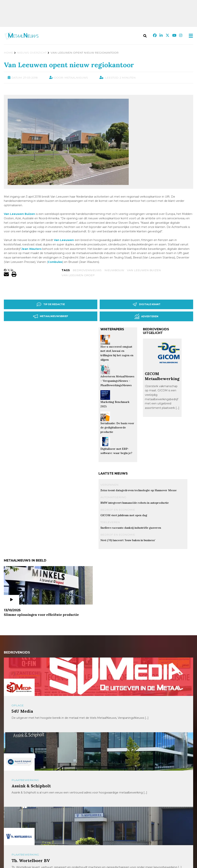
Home (8, 53)
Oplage (18, 705)
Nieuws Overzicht (32, 53)
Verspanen (109, 485)
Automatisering (113, 497)
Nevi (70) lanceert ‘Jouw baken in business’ (128, 540)
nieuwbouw (114, 270)
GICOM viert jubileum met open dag (124, 515)
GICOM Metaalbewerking (162, 376)
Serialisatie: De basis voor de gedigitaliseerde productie (117, 428)
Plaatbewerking (25, 780)
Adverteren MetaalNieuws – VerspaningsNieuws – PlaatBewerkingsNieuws (117, 381)
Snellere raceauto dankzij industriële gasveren (131, 528)
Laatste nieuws (113, 473)
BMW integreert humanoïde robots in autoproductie (135, 503)
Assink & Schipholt (31, 786)
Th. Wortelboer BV (31, 861)
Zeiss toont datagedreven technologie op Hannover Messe (139, 490)
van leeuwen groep (78, 275)
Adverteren (146, 316)
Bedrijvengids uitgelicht (156, 331)
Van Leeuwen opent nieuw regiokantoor (69, 65)
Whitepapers (112, 329)
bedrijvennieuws (87, 270)
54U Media (22, 711)
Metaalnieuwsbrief (51, 316)
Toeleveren (110, 522)
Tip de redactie (51, 304)
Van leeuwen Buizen (144, 270)
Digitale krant (146, 304)
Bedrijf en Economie (118, 510)
